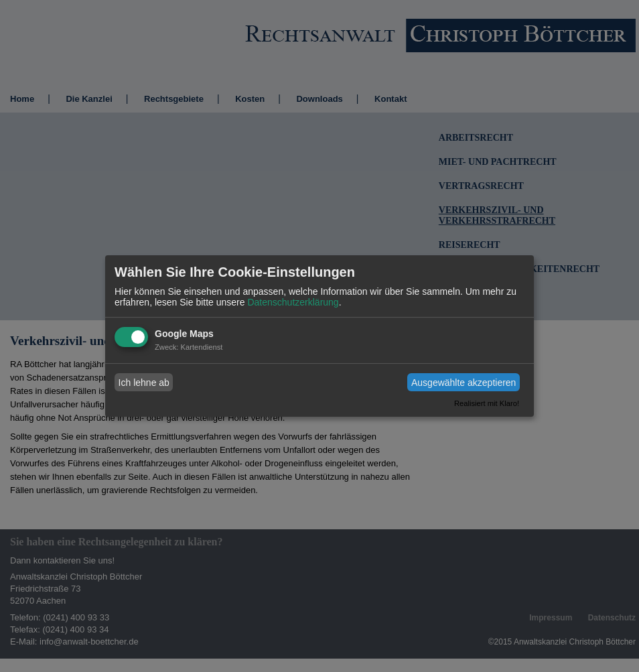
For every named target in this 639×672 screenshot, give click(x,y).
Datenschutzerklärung (293, 302)
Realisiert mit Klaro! (487, 403)
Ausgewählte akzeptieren (464, 383)
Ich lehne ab (144, 383)
